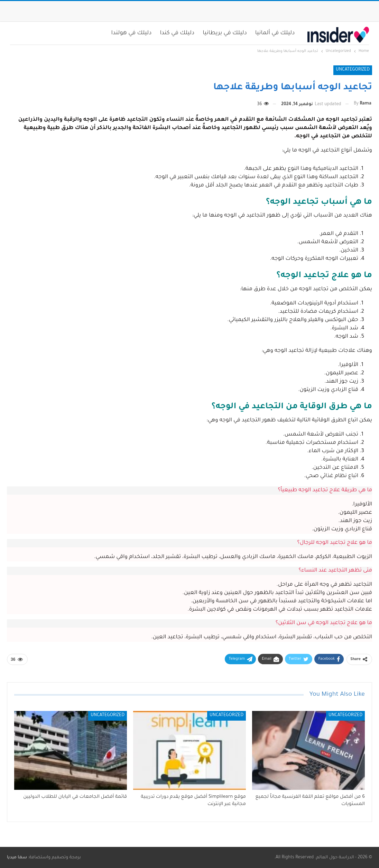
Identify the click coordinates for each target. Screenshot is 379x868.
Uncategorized (353, 70)
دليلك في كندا (177, 33)
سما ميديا (17, 858)
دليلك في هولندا (132, 33)
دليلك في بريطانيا (225, 33)
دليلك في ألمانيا (275, 33)
